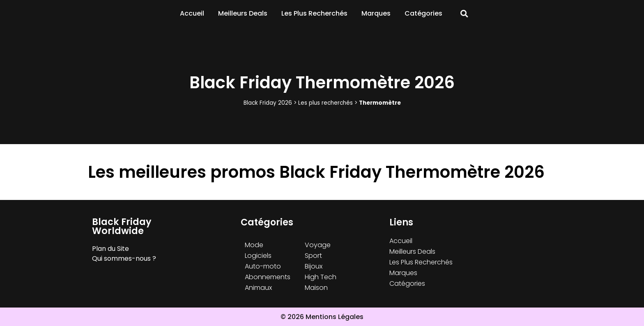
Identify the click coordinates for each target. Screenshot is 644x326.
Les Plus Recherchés (314, 13)
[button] (464, 14)
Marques (376, 13)
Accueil (192, 13)
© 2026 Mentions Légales (322, 317)
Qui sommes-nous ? (124, 258)
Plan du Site (110, 249)
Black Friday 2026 (268, 103)
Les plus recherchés (325, 103)
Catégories (423, 13)
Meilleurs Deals (243, 13)
